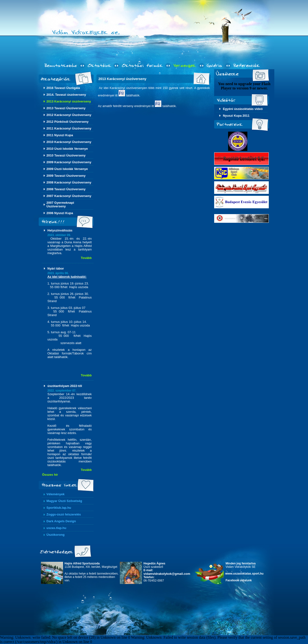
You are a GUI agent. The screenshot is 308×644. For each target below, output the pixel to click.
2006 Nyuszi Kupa (60, 213)
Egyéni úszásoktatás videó (243, 109)
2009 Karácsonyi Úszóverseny (69, 162)
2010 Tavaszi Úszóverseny (66, 155)
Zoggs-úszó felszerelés (64, 514)
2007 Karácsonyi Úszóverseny (69, 196)
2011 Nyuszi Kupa (60, 135)
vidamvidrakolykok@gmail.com (167, 574)
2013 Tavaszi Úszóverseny (66, 108)
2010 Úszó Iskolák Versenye (67, 149)
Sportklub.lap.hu (59, 508)
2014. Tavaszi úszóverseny (66, 95)
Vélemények (55, 494)
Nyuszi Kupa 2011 (236, 116)
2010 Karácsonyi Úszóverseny (69, 142)
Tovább (86, 258)
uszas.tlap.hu (56, 528)
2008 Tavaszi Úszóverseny (66, 189)
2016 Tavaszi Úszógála (63, 88)
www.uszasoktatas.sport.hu (245, 574)
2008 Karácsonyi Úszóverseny (69, 182)
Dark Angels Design (61, 521)
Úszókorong (55, 535)
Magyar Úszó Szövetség (64, 501)
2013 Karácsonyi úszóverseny (69, 101)
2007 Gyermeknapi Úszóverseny (60, 204)
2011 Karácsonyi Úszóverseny (69, 128)
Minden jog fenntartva (241, 563)
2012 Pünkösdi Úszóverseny (67, 122)
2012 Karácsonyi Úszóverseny (69, 115)
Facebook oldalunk (239, 580)
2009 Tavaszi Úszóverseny (66, 176)
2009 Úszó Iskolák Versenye (67, 169)
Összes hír (50, 475)
